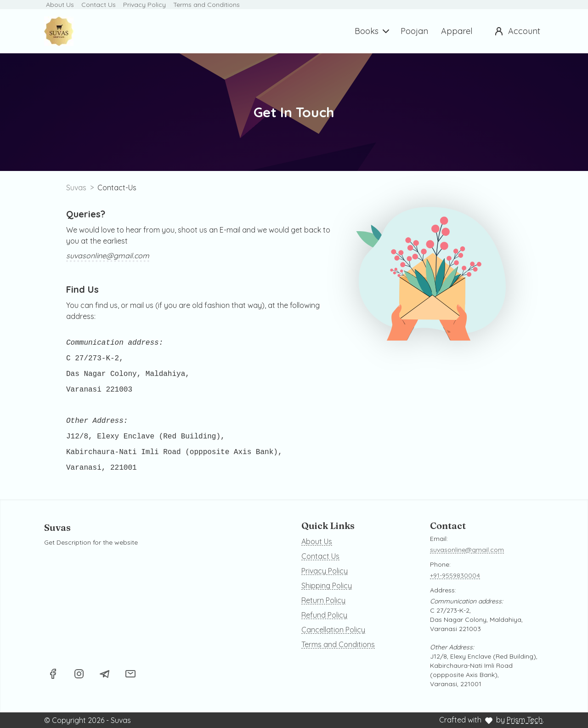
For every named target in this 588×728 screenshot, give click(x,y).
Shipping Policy (327, 586)
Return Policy (323, 600)
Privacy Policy (144, 5)
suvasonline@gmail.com (108, 256)
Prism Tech (525, 720)
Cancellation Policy (333, 630)
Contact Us (99, 5)
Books (373, 31)
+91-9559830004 (455, 575)
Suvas (76, 188)
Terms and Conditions (206, 5)
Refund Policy (324, 615)
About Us (60, 5)
